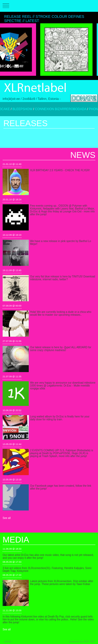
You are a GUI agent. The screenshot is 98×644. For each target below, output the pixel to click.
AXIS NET (83, 642)
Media (16, 540)
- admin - (8, 642)
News (83, 155)
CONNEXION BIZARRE (56, 109)
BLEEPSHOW (26, 109)
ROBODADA (81, 109)
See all (7, 518)
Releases (25, 123)
